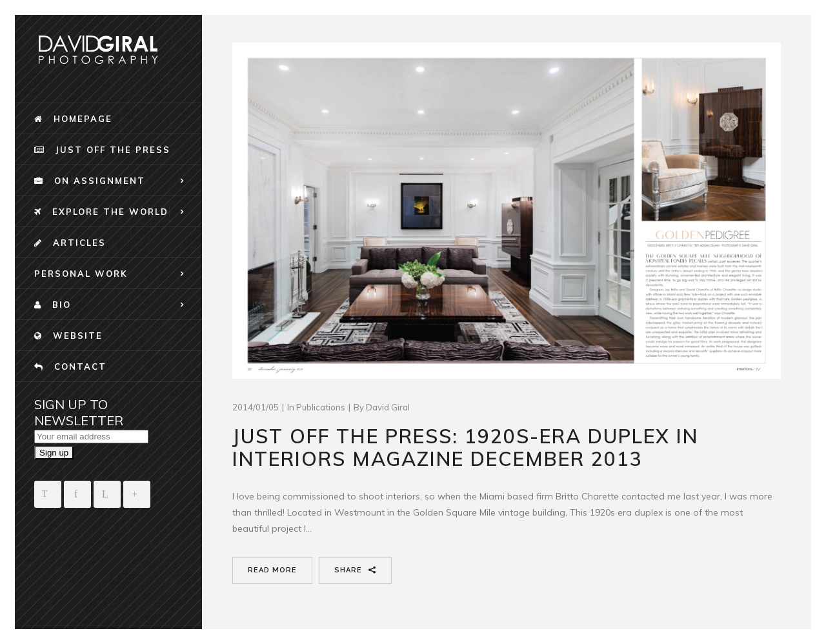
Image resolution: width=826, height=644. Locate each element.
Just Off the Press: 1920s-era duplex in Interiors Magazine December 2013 (465, 448)
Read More (272, 570)
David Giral (388, 407)
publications (321, 407)
